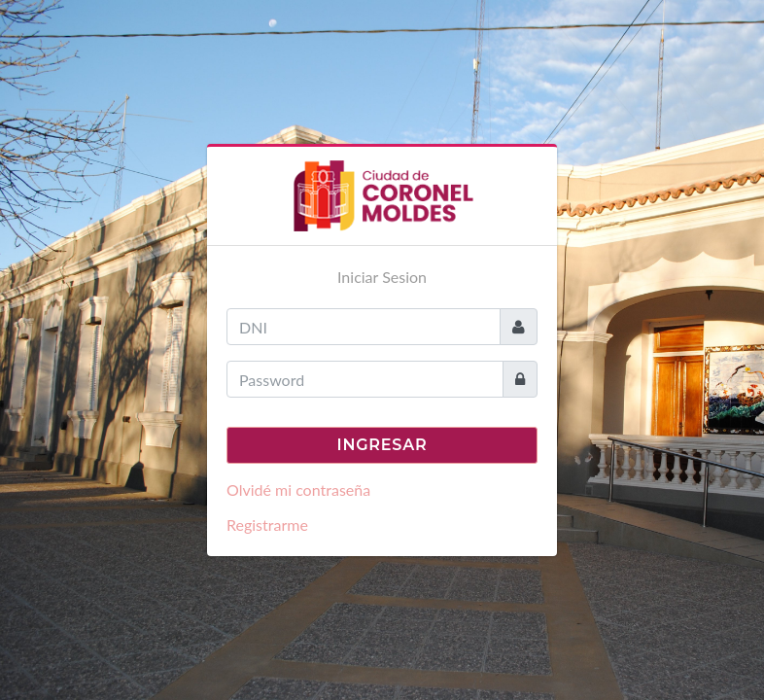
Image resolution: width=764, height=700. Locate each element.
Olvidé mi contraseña (298, 490)
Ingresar (382, 445)
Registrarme (267, 525)
